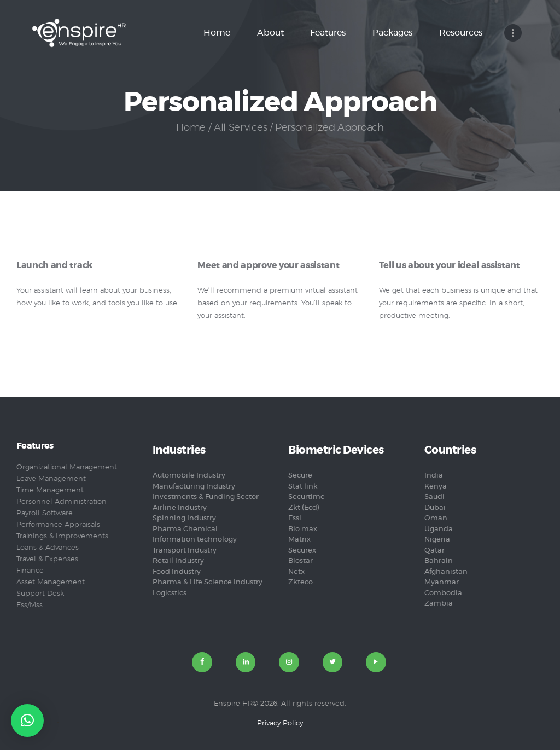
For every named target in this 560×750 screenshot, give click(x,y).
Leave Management (51, 479)
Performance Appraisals (58, 525)
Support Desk (40, 594)
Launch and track (54, 266)
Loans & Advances (48, 548)
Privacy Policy (280, 723)
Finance (30, 571)
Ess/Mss (30, 605)
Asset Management (51, 582)
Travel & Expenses (47, 559)
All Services (240, 128)
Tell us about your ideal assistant (450, 266)
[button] (27, 720)
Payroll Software (45, 513)
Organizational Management (67, 467)
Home (191, 128)
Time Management (50, 490)
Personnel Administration (62, 502)
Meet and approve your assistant (268, 266)
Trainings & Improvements (62, 536)
